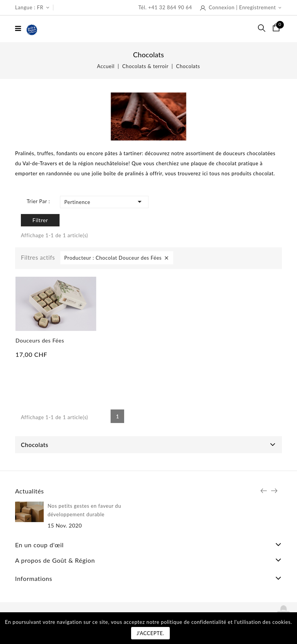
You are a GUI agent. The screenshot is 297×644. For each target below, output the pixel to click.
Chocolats (35, 445)
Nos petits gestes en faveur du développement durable (84, 510)
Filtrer (40, 220)
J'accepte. (150, 633)
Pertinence (104, 202)
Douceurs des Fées (40, 340)
